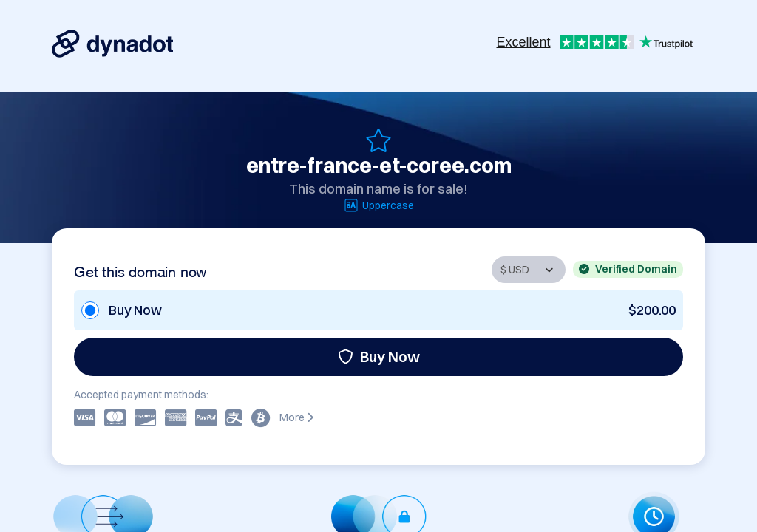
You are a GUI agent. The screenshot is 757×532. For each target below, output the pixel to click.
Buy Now (379, 357)
